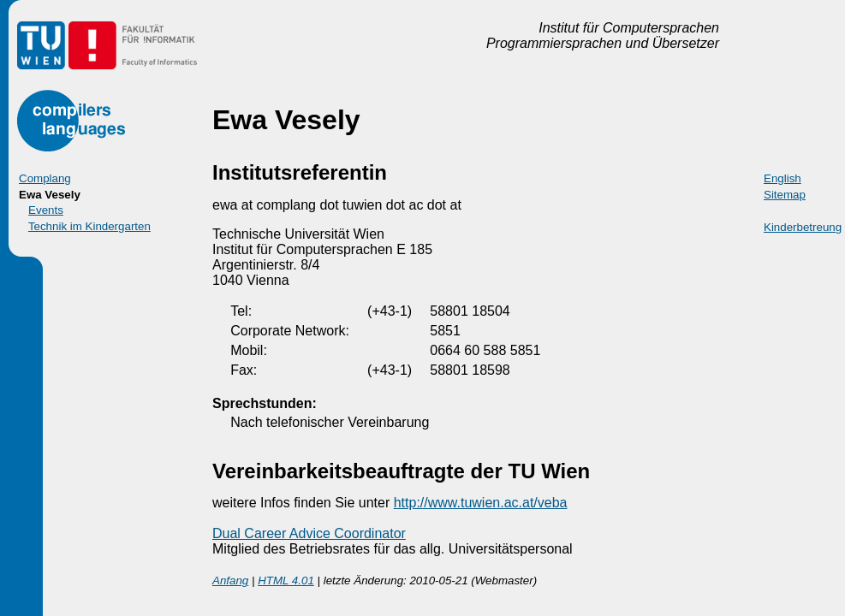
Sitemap (785, 195)
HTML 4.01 (286, 580)
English (783, 178)
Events (46, 210)
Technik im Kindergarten (89, 226)
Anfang (230, 580)
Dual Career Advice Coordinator (309, 533)
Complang (45, 178)
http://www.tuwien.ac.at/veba (481, 503)
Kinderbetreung (803, 227)
